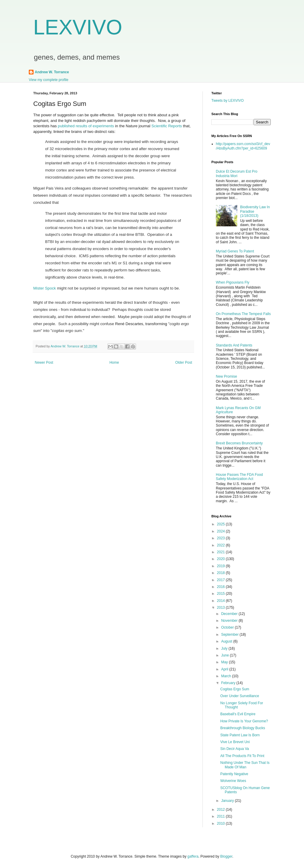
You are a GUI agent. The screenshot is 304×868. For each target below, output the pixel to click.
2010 (221, 824)
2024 (221, 531)
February (229, 683)
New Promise (226, 376)
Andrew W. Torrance (52, 72)
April (225, 669)
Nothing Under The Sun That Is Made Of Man (245, 765)
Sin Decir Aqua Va (235, 749)
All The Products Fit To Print (242, 756)
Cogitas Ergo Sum (235, 689)
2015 (221, 594)
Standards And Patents (234, 345)
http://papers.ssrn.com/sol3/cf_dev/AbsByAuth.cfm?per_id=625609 (243, 146)
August (227, 641)
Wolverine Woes (233, 781)
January (228, 801)
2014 (221, 601)
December (230, 614)
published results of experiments (86, 126)
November (230, 621)
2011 (221, 816)
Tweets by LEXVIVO (228, 101)
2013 (221, 608)
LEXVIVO (78, 27)
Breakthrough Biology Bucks (243, 728)
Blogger (226, 856)
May (225, 662)
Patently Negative (234, 774)
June (225, 655)
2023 (221, 538)
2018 (221, 573)
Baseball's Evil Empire (238, 714)
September (230, 635)
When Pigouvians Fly (233, 282)
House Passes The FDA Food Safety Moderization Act (239, 477)
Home (114, 363)
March (227, 676)
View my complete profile (49, 80)
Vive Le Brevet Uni (235, 742)
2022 (221, 545)
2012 (221, 810)
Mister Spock (45, 288)
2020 (221, 559)
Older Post (184, 363)
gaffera (193, 856)
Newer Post (44, 363)
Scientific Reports (167, 126)
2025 (221, 524)
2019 (221, 566)
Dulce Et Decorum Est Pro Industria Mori (237, 174)
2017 (221, 580)
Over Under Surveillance (240, 696)
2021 (221, 552)
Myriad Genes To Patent (235, 251)
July (225, 648)
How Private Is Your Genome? (244, 721)
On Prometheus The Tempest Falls (243, 314)
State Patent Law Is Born (240, 735)
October (228, 627)
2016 (221, 587)
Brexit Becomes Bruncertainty (239, 443)
